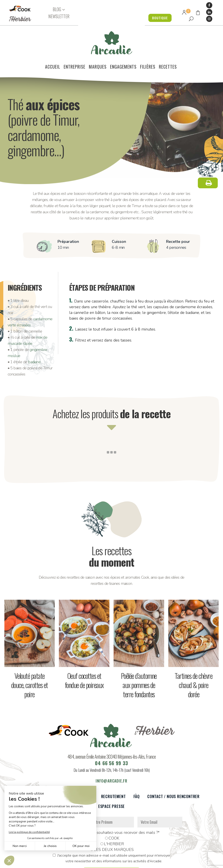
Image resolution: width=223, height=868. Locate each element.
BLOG (57, 9)
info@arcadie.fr (111, 756)
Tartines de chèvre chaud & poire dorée (193, 660)
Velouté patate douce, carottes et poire (30, 660)
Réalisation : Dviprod (126, 862)
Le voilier (32, 772)
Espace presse (111, 782)
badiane (34, 337)
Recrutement (113, 772)
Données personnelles (61, 862)
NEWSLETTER (59, 16)
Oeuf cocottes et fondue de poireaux (84, 656)
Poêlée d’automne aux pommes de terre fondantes (139, 660)
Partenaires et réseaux (71, 772)
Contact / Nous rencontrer (173, 772)
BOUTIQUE (159, 18)
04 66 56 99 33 (111, 738)
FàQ (137, 772)
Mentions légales (93, 862)
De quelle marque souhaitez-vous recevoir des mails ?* (111, 808)
